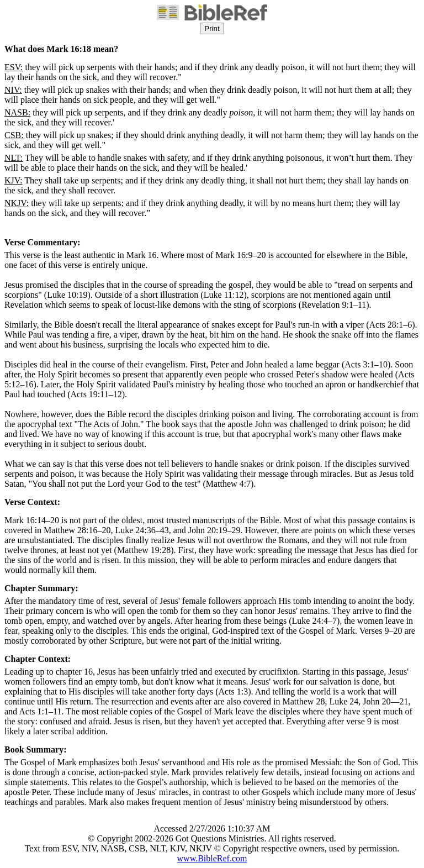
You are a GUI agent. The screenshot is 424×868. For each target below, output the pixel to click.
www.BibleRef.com (212, 858)
